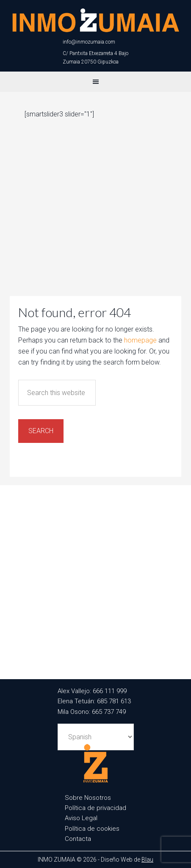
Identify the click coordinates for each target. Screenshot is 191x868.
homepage (140, 340)
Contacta (78, 839)
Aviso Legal (81, 818)
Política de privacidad (95, 808)
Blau (147, 860)
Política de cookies (92, 829)
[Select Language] (96, 737)
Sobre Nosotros (88, 798)
